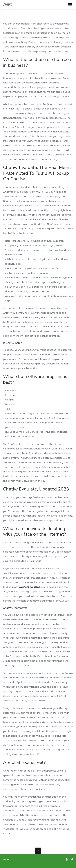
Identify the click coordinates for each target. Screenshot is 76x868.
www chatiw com (29, 587)
